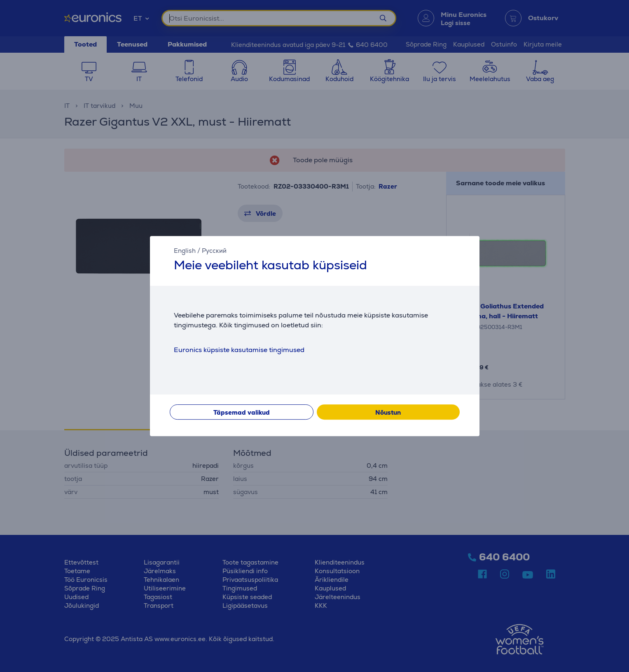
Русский (214, 251)
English (185, 251)
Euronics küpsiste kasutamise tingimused (239, 350)
